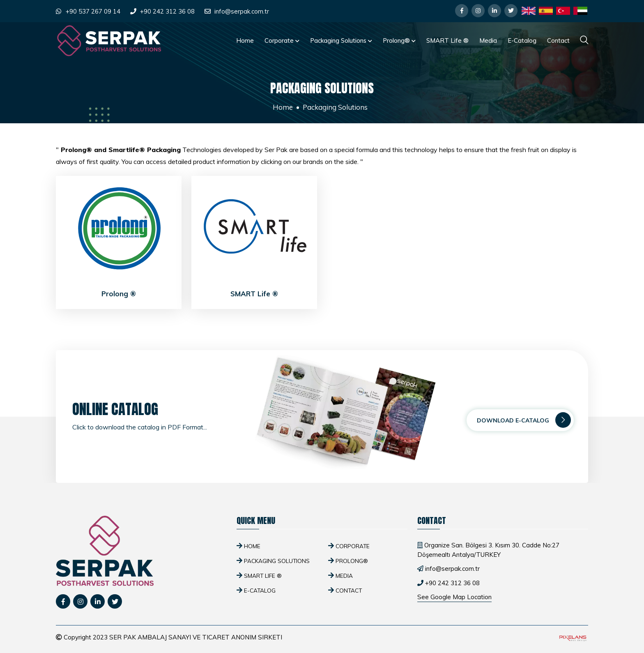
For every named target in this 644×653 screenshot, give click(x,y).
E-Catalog (522, 40)
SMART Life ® (447, 40)
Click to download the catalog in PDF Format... (140, 427)
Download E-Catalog (524, 420)
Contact (558, 40)
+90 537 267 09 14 (93, 11)
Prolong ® (119, 294)
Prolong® (399, 40)
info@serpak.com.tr (242, 11)
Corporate (282, 40)
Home (245, 40)
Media (488, 40)
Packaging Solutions (341, 40)
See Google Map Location (454, 597)
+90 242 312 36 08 (167, 11)
